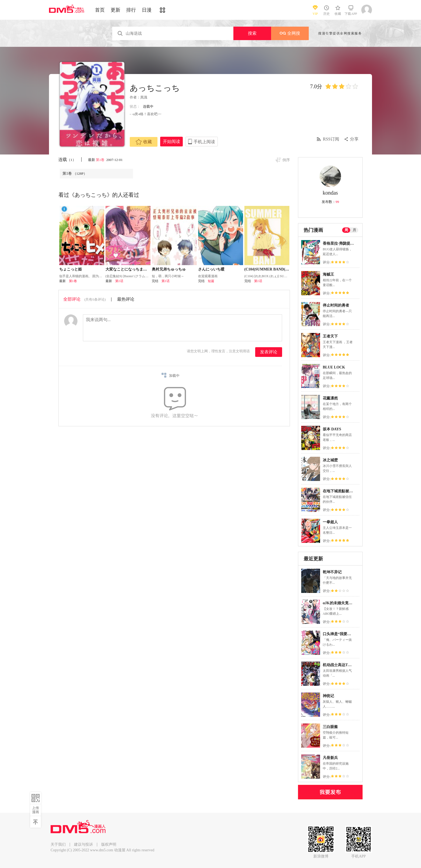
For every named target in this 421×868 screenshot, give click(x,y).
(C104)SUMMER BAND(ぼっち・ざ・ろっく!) (283, 269)
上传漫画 (36, 810)
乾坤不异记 (332, 572)
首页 (100, 10)
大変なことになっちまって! (129, 269)
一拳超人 (330, 522)
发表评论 (269, 352)
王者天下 (330, 336)
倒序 (286, 160)
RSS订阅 (331, 139)
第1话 (119, 281)
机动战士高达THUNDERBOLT (349, 665)
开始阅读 (171, 141)
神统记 (328, 696)
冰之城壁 (330, 460)
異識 (144, 97)
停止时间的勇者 (336, 305)
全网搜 (290, 33)
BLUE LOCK (334, 367)
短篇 (211, 281)
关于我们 (58, 844)
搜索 (252, 33)
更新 (115, 10)
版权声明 (109, 844)
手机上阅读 (204, 142)
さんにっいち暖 (211, 269)
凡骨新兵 (330, 758)
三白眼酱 (330, 727)
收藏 (144, 142)
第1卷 (101, 160)
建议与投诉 (83, 844)
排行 (131, 10)
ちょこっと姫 (71, 269)
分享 (354, 139)
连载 (67, 159)
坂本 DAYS (332, 429)
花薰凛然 (330, 398)
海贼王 (328, 274)
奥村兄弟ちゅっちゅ (169, 269)
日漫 (147, 10)
